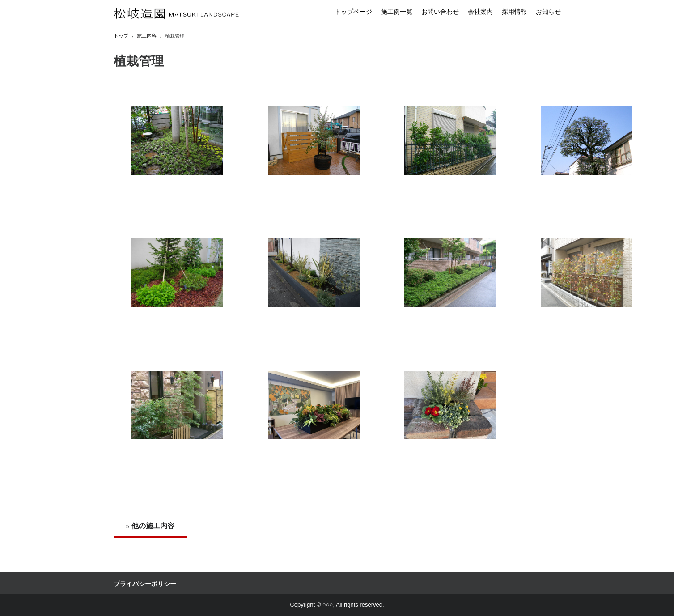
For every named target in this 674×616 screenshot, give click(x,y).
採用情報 (514, 12)
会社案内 (480, 12)
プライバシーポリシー (145, 584)
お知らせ (548, 12)
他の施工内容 (153, 526)
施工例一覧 (397, 12)
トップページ (353, 12)
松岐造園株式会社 (176, 14)
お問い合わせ (440, 12)
